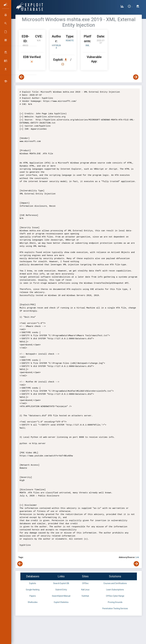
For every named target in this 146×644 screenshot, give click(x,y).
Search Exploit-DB (61, 583)
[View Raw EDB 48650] (63, 64)
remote (70, 41)
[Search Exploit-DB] (138, 7)
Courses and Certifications (115, 583)
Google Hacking (33, 590)
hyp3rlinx (56, 47)
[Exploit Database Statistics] (122, 7)
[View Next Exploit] (136, 77)
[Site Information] (130, 7)
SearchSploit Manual (61, 596)
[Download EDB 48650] (66, 60)
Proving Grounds (115, 602)
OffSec (85, 583)
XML (87, 45)
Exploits (33, 583)
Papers (33, 596)
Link (137, 557)
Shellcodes (33, 602)
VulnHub (85, 596)
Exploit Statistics (61, 602)
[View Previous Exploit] (21, 77)
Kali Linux (85, 590)
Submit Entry (61, 590)
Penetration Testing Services (115, 608)
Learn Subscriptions (115, 590)
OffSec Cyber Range (115, 596)
